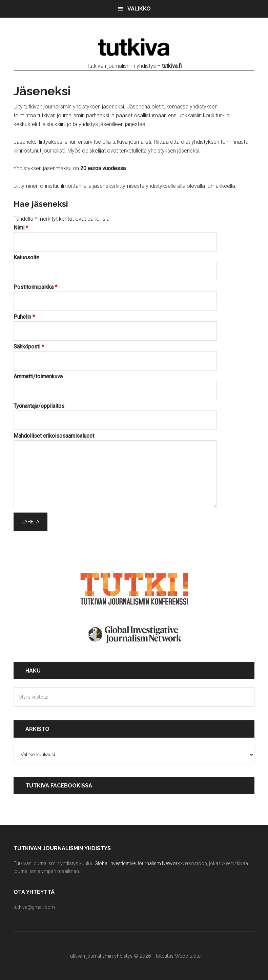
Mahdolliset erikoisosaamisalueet (54, 436)
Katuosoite (26, 257)
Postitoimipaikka (35, 287)
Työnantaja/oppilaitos (39, 406)
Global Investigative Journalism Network (137, 863)
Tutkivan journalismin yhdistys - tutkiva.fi (134, 46)
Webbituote (188, 956)
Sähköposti (29, 347)
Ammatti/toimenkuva (38, 376)
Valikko (139, 9)
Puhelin (24, 317)
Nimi (21, 228)
